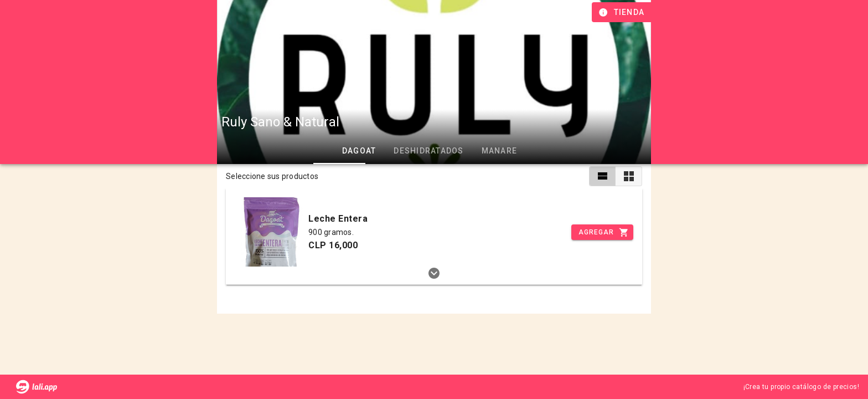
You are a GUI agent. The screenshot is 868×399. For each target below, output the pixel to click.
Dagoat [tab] (359, 151)
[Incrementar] (602, 232)
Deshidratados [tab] (428, 151)
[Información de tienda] (622, 12)
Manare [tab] (500, 151)
